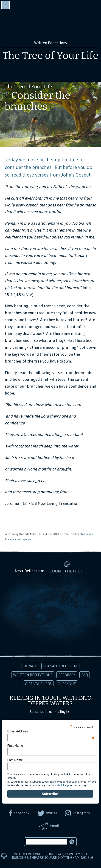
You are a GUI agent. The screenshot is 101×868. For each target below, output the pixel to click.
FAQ (85, 675)
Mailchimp (63, 785)
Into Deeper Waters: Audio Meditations (50, 23)
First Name (15, 746)
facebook (22, 813)
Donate (30, 666)
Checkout (67, 684)
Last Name (15, 760)
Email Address (51, 731)
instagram (81, 813)
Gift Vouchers (38, 684)
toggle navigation (6, 5)
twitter (51, 813)
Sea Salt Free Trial (60, 666)
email (55, 826)
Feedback (67, 675)
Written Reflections (33, 675)
